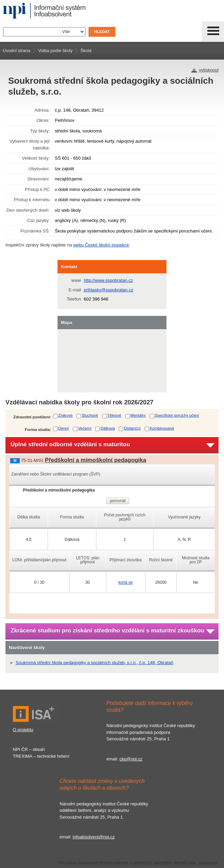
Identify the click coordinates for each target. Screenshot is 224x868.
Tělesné (114, 415)
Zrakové (65, 415)
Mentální (138, 415)
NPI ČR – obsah (29, 749)
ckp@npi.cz (131, 759)
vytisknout (209, 70)
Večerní (85, 428)
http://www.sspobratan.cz (108, 280)
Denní (63, 428)
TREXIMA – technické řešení (41, 756)
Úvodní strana (17, 51)
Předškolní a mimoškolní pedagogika (96, 460)
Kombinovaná (162, 428)
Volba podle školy (55, 51)
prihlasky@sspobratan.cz (108, 290)
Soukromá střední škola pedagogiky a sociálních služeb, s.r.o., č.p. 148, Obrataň (94, 663)
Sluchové (90, 415)
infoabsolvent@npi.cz (94, 837)
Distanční (132, 428)
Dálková (108, 428)
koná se (126, 582)
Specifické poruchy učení (177, 415)
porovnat (118, 501)
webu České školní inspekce (101, 245)
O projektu (23, 730)
